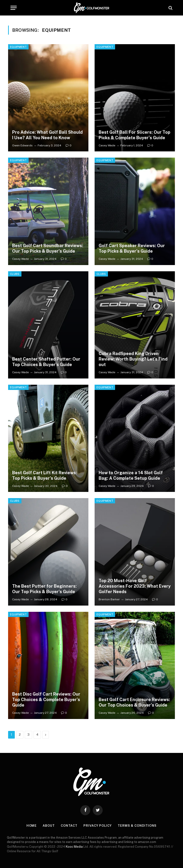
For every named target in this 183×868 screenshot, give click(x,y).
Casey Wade (107, 145)
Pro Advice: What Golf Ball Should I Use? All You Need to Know (47, 135)
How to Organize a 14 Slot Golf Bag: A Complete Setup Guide (131, 475)
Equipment (18, 47)
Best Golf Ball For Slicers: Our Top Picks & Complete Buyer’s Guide (135, 135)
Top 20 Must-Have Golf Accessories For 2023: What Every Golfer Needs (135, 586)
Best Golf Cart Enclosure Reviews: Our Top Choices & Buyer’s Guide (134, 702)
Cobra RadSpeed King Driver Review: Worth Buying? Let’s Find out (133, 359)
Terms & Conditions (137, 826)
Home (32, 826)
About (49, 826)
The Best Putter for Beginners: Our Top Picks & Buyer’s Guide (44, 589)
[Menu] (14, 8)
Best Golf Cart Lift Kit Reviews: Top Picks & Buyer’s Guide (45, 475)
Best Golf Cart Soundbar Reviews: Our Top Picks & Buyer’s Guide (48, 248)
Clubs (15, 274)
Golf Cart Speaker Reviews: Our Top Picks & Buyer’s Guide (132, 248)
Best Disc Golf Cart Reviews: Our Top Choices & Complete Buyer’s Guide (46, 700)
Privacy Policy (98, 826)
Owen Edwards (22, 145)
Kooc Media (74, 847)
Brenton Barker (109, 599)
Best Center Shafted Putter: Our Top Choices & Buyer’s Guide (46, 362)
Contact (69, 826)
